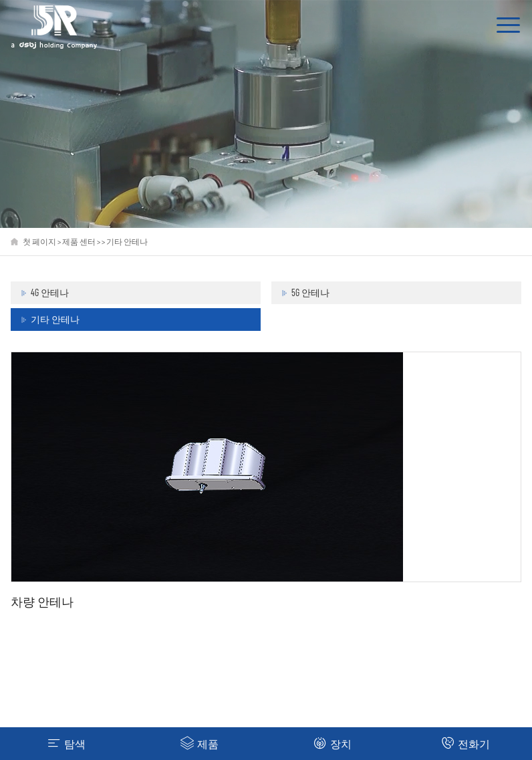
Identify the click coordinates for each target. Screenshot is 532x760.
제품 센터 (79, 241)
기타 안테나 (127, 241)
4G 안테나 (50, 292)
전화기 (465, 743)
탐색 (66, 743)
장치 (332, 743)
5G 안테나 (310, 292)
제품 (199, 743)
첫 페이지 (39, 241)
